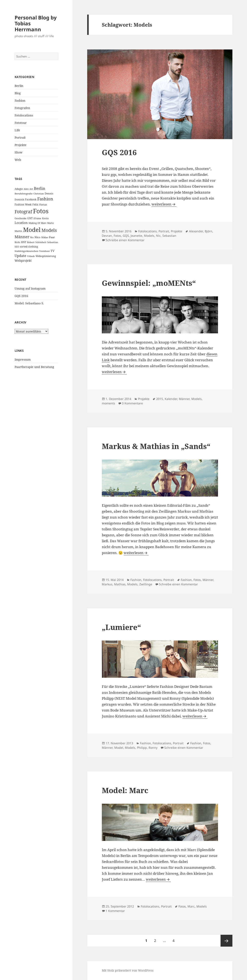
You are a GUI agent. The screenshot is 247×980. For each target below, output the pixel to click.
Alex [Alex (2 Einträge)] (26, 189)
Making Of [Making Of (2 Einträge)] (34, 223)
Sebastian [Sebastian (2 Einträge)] (53, 242)
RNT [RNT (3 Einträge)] (24, 242)
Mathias (120, 584)
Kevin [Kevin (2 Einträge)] (45, 218)
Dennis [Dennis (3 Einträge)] (49, 194)
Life (17, 130)
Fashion (20, 101)
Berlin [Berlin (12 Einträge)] (40, 188)
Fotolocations (24, 115)
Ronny (153, 748)
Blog (18, 93)
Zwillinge (146, 584)
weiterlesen (161, 204)
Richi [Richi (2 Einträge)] (17, 242)
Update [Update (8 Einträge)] (20, 256)
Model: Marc (125, 790)
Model (119, 748)
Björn (208, 231)
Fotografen (22, 108)
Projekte (21, 145)
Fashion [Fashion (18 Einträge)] (45, 199)
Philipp (142, 748)
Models (149, 236)
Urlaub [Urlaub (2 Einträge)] (31, 256)
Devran (107, 236)
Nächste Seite (226, 941)
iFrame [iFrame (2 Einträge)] (37, 218)
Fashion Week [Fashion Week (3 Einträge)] (23, 205)
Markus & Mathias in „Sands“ (156, 446)
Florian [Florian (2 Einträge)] (43, 205)
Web (18, 160)
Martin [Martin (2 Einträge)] (18, 231)
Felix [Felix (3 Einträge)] (35, 205)
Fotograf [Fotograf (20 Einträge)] (23, 212)
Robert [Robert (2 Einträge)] (31, 242)
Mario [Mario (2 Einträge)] (50, 223)
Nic (158, 236)
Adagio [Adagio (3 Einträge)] (19, 189)
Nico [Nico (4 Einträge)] (37, 237)
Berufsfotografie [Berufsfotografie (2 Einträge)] (24, 194)
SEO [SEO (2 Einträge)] (17, 247)
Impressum (23, 359)
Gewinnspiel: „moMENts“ (149, 283)
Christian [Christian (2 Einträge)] (39, 194)
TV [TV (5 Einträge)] (52, 251)
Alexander (196, 231)
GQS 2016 (21, 296)
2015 (160, 399)
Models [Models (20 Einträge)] (49, 230)
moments (108, 403)
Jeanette (136, 236)
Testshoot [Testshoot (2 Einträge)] (44, 251)
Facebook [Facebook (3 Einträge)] (31, 199)
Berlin (19, 86)
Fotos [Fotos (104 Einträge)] (41, 211)
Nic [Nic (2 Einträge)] (32, 237)
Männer (184, 399)
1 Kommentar (115, 911)
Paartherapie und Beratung (34, 367)
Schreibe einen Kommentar (125, 240)
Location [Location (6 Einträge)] (21, 223)
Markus (107, 584)
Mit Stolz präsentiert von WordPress (128, 970)
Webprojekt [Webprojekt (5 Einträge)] (23, 261)
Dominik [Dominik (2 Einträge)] (19, 200)
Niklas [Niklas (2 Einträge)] (45, 237)
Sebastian (169, 236)
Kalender (171, 399)
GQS (126, 236)
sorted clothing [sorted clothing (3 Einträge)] (29, 247)
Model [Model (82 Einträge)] (32, 230)
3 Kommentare (132, 403)
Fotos (117, 236)
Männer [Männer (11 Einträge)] (22, 237)
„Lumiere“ (121, 627)
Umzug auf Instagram (30, 288)
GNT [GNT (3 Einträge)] (30, 218)
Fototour (21, 123)
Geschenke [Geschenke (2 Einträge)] (21, 218)
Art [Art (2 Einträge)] (31, 189)
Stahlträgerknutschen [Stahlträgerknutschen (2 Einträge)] (26, 251)
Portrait (20, 138)
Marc (191, 906)
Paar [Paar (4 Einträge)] (52, 237)
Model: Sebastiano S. (29, 303)
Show (19, 152)
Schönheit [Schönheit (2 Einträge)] (41, 242)
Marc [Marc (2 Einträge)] (44, 223)
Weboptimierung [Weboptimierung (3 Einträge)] (46, 256)
